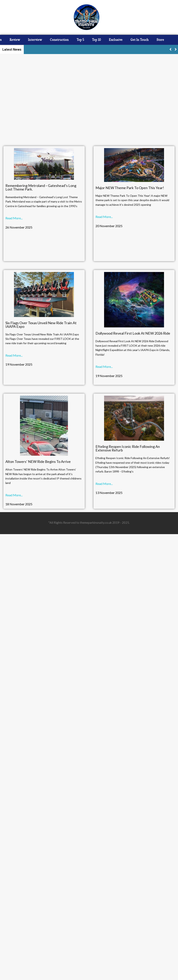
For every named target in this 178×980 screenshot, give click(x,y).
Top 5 (80, 40)
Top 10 (96, 40)
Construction (59, 40)
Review (15, 40)
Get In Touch (140, 40)
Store (160, 40)
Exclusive (116, 40)
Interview (35, 40)
